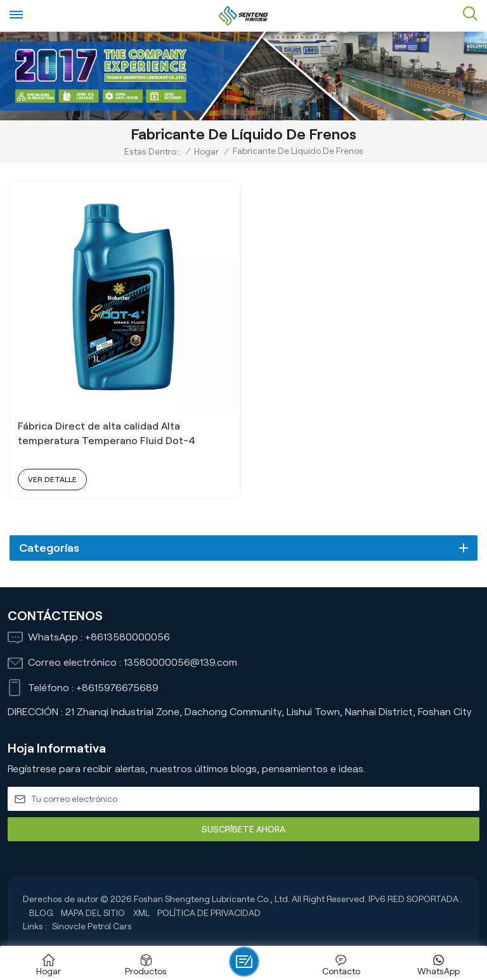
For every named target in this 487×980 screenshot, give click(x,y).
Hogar (206, 151)
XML (141, 913)
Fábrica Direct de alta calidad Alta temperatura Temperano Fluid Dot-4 (107, 434)
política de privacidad (209, 913)
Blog (41, 913)
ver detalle (52, 480)
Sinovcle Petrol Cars (92, 927)
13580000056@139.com (180, 663)
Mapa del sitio (93, 913)
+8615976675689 (117, 688)
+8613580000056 (127, 638)
